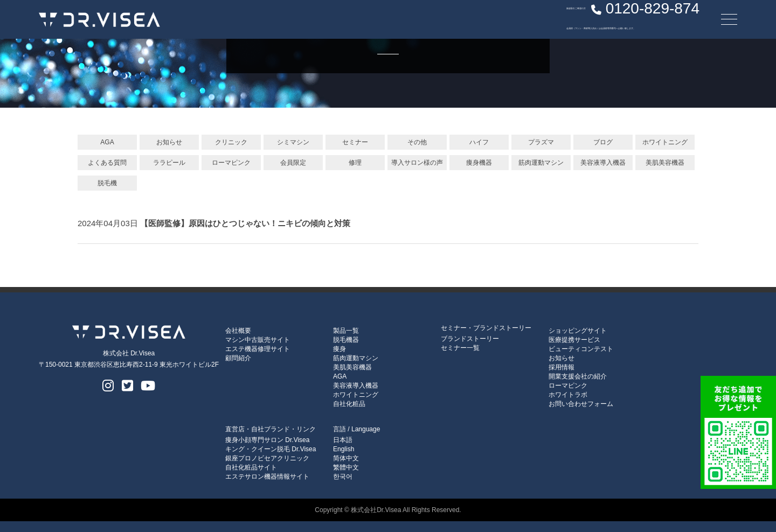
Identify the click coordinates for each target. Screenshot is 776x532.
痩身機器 (479, 163)
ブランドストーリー (470, 339)
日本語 (343, 440)
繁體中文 (346, 467)
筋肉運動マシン (541, 163)
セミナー (355, 142)
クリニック (231, 142)
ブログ (603, 142)
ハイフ (479, 142)
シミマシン (293, 142)
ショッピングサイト (578, 331)
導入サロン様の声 (417, 163)
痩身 (339, 349)
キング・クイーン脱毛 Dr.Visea (271, 449)
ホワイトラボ (568, 395)
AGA (107, 142)
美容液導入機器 (603, 163)
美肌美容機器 (665, 163)
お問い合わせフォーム (581, 404)
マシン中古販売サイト (258, 340)
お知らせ (169, 142)
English (344, 449)
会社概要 (238, 331)
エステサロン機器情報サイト (267, 477)
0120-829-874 (593, 19)
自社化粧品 (349, 404)
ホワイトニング (665, 142)
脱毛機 (107, 183)
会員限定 (293, 163)
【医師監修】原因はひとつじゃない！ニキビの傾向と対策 (245, 223)
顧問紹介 (238, 358)
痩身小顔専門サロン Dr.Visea (267, 440)
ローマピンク (231, 163)
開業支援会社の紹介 (578, 376)
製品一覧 (346, 331)
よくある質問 (107, 163)
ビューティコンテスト (581, 349)
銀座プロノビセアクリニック (267, 458)
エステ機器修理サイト (258, 349)
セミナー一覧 (460, 348)
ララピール (169, 163)
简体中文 (346, 458)
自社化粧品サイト (251, 467)
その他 (417, 142)
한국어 (343, 477)
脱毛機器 (346, 340)
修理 (355, 163)
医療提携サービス (574, 340)
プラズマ (541, 142)
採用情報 (562, 367)
